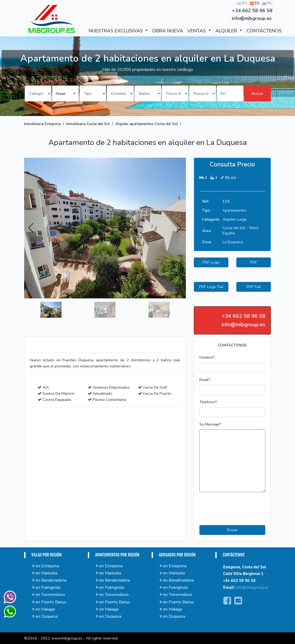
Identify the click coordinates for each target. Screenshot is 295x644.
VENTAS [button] (197, 31)
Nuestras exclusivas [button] (116, 31)
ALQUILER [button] (227, 31)
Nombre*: (207, 357)
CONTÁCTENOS (264, 31)
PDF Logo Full (211, 287)
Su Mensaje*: (211, 424)
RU (267, 3)
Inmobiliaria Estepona (42, 124)
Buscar (258, 93)
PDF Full (254, 287)
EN (242, 3)
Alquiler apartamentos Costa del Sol (147, 124)
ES (255, 3)
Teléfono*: (208, 402)
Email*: (205, 380)
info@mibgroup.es (252, 587)
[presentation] (31, 228)
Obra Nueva (168, 31)
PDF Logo (211, 262)
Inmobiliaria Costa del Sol (88, 124)
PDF (254, 262)
